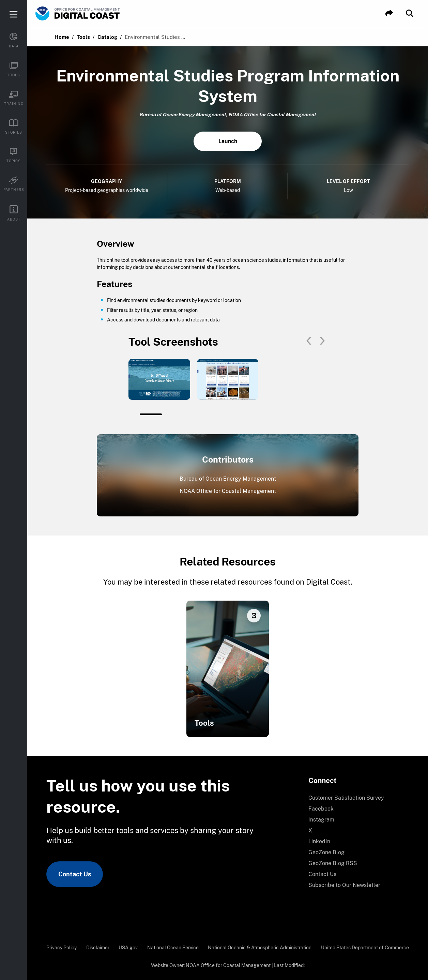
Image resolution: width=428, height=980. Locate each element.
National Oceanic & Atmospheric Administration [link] (260, 948)
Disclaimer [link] (98, 948)
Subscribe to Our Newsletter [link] (344, 885)
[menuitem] (355, 798)
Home (62, 37)
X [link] (310, 831)
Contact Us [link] (75, 874)
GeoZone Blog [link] (326, 852)
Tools (83, 37)
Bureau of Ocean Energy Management (228, 479)
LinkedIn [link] (319, 841)
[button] (389, 13)
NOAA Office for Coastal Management (228, 491)
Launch (228, 141)
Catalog (107, 37)
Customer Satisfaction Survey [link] (346, 798)
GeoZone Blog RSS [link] (333, 863)
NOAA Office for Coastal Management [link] (228, 965)
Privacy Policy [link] (62, 948)
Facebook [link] (321, 809)
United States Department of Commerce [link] (365, 948)
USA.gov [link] (128, 948)
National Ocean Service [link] (173, 948)
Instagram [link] (321, 820)
